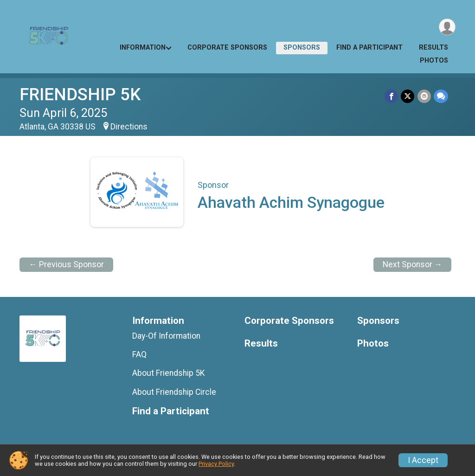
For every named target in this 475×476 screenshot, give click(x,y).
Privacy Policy (216, 464)
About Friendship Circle (174, 392)
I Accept (423, 460)
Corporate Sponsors (227, 48)
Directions (129, 127)
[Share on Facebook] (392, 96)
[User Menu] (447, 27)
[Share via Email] (424, 96)
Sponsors (302, 48)
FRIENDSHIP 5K (80, 94)
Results (433, 48)
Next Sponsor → (413, 264)
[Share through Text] (441, 96)
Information (143, 48)
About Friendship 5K (169, 373)
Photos (434, 61)
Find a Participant (369, 48)
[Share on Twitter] (408, 96)
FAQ (139, 354)
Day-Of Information (166, 336)
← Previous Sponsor (66, 264)
